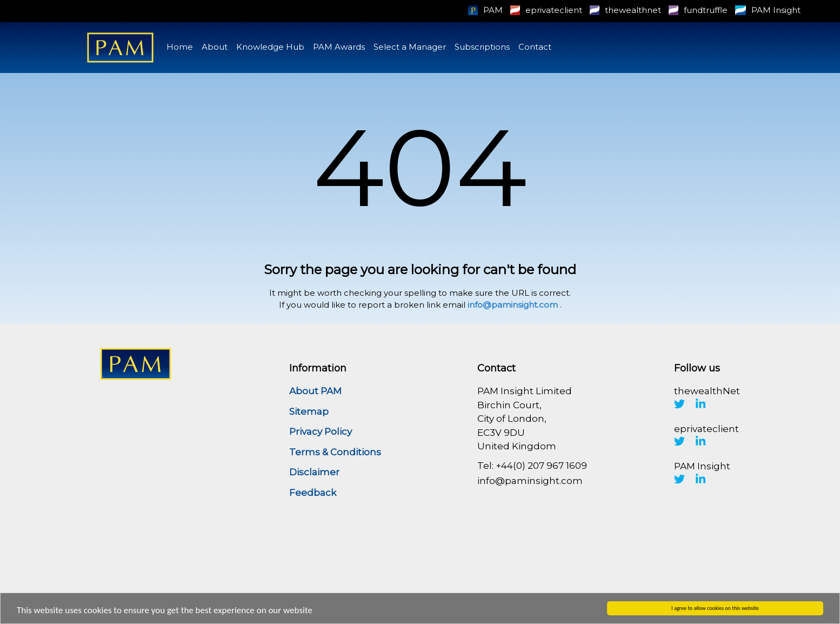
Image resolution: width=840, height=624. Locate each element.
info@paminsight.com (513, 305)
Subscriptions (482, 47)
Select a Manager (410, 47)
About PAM (315, 391)
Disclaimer (314, 472)
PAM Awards (339, 47)
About (215, 47)
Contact (535, 47)
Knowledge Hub (270, 47)
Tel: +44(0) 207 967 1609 (532, 466)
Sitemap (309, 411)
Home (180, 47)
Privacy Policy (321, 432)
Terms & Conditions (335, 452)
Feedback (313, 493)
